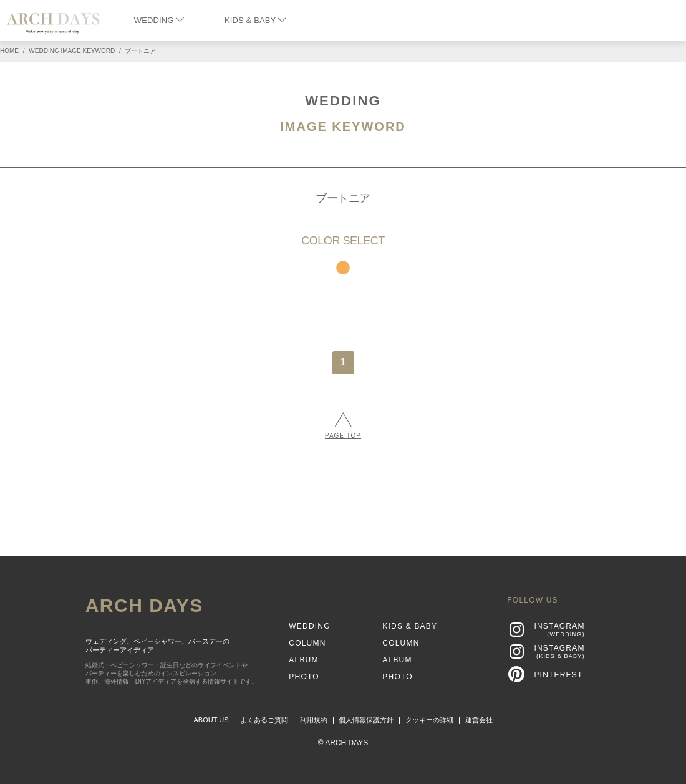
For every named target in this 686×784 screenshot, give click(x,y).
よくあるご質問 (264, 720)
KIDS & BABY (255, 20)
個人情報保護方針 (366, 720)
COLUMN (307, 643)
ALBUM (303, 660)
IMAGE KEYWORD (343, 127)
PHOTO (304, 677)
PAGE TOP (343, 424)
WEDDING (159, 20)
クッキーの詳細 (429, 720)
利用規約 (314, 720)
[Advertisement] (343, 492)
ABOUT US (211, 720)
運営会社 (479, 720)
